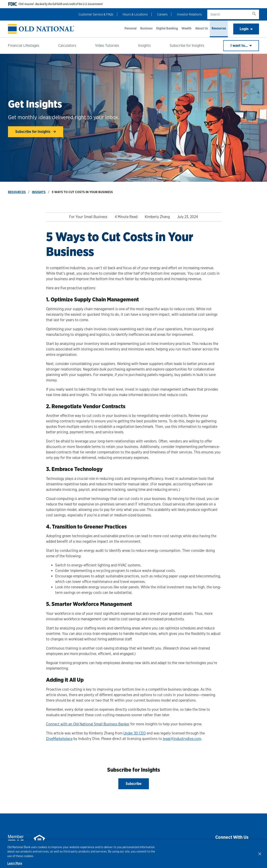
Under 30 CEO (135, 733)
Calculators (67, 46)
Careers (162, 14)
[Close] (260, 854)
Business (146, 28)
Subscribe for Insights (187, 46)
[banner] (41, 29)
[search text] (228, 14)
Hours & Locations (135, 14)
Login (246, 29)
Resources (219, 28)
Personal (131, 28)
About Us (202, 28)
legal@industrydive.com (182, 739)
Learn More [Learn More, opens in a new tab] (15, 863)
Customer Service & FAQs (96, 14)
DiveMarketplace (59, 739)
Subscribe (134, 784)
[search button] (254, 14)
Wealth (187, 28)
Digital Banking (167, 28)
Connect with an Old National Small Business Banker (88, 724)
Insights (144, 46)
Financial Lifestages (24, 46)
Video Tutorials (107, 46)
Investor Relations (189, 14)
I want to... (241, 46)
